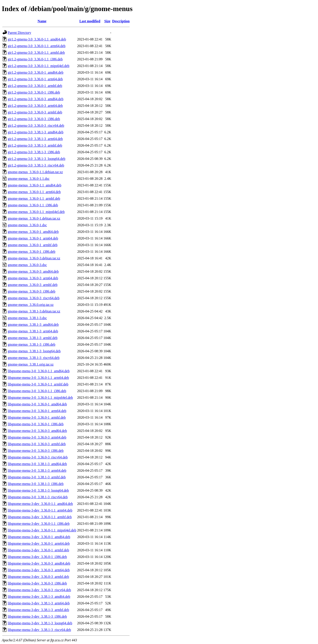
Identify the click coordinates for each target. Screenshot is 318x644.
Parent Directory (19, 33)
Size (107, 21)
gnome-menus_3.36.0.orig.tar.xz (31, 305)
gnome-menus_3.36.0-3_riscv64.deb (34, 298)
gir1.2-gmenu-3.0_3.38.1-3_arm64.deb (35, 139)
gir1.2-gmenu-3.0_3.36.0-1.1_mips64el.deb (39, 66)
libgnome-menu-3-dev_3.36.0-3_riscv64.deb (39, 590)
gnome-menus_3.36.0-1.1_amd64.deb (35, 185)
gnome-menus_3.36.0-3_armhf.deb (33, 285)
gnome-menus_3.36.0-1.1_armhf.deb (34, 198)
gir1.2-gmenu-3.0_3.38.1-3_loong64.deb (37, 159)
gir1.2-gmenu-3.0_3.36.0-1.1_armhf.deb (36, 53)
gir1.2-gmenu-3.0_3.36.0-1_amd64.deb (36, 72)
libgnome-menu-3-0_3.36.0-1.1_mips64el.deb (40, 398)
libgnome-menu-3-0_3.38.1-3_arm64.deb (37, 471)
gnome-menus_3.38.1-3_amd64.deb (33, 325)
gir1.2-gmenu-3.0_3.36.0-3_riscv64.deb (36, 126)
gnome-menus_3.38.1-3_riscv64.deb (34, 358)
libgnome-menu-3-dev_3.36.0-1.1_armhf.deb (40, 517)
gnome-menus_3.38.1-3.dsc (27, 318)
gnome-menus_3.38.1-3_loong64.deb (34, 351)
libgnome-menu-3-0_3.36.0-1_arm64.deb (37, 411)
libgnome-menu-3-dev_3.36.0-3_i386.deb (37, 583)
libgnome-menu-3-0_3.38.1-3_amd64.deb (37, 464)
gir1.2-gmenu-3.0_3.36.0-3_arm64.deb (35, 106)
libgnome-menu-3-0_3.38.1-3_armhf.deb (37, 477)
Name (42, 21)
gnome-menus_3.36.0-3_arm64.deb (33, 278)
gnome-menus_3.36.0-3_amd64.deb (33, 271)
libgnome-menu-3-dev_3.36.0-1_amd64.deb (39, 537)
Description (121, 21)
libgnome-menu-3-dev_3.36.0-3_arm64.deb (39, 570)
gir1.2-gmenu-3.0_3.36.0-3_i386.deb (34, 119)
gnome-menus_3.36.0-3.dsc (27, 265)
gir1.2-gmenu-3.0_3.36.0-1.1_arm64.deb (37, 46)
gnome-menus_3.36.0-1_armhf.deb (33, 245)
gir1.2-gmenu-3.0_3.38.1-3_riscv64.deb (36, 165)
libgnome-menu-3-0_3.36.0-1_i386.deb (36, 424)
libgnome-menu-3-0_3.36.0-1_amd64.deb (37, 404)
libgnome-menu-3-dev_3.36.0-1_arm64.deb (39, 543)
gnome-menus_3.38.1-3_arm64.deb (33, 331)
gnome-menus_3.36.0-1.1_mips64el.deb (36, 212)
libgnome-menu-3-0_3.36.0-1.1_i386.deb (37, 391)
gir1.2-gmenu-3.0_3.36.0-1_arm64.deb (35, 79)
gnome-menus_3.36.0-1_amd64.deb (33, 232)
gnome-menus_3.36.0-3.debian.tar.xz (34, 258)
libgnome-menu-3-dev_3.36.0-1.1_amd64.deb (40, 504)
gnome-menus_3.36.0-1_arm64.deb (33, 238)
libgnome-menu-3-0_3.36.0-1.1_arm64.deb (38, 378)
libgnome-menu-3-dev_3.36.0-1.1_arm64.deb (40, 510)
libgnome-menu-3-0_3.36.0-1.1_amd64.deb (39, 371)
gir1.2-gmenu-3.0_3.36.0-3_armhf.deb (35, 112)
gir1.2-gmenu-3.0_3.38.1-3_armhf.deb (35, 145)
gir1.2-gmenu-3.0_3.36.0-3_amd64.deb (36, 99)
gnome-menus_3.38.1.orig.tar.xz (31, 364)
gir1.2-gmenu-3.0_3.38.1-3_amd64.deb (36, 132)
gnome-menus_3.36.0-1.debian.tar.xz (34, 218)
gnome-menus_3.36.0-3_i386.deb (32, 291)
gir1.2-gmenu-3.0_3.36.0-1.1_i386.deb (35, 59)
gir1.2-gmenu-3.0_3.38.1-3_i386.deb (34, 152)
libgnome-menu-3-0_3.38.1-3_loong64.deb (38, 490)
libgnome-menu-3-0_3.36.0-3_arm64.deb (37, 437)
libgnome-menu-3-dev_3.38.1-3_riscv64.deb (39, 630)
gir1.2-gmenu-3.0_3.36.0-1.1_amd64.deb (37, 39)
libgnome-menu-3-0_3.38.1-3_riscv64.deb (38, 497)
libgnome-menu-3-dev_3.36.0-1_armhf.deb (38, 550)
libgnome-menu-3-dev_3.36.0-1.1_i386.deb (39, 524)
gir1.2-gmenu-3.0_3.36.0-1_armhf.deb (35, 86)
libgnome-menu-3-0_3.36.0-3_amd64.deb (37, 431)
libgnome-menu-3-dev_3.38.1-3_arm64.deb (39, 603)
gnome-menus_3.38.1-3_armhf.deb (33, 338)
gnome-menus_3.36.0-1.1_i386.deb (33, 205)
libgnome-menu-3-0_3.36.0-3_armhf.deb (37, 444)
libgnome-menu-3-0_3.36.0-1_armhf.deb (37, 417)
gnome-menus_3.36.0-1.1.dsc (29, 179)
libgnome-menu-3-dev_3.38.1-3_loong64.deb (40, 623)
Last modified (90, 21)
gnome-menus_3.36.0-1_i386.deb (32, 252)
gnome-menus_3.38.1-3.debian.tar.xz (34, 311)
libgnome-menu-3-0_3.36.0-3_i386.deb (36, 451)
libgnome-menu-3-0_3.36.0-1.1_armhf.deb (38, 384)
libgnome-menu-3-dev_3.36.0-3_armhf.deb (38, 577)
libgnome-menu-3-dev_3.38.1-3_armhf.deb (38, 610)
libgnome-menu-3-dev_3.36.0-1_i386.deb (37, 557)
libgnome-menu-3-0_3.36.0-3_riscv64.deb (38, 457)
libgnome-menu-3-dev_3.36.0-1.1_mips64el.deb (42, 530)
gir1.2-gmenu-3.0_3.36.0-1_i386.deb (34, 92)
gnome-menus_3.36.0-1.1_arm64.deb (34, 192)
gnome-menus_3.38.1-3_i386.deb (32, 344)
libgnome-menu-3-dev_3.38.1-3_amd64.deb (39, 597)
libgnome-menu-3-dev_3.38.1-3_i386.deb (37, 616)
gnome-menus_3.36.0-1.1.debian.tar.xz (35, 172)
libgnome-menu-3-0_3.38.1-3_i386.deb (36, 484)
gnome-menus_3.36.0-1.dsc (27, 225)
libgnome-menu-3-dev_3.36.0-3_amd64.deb (39, 563)
